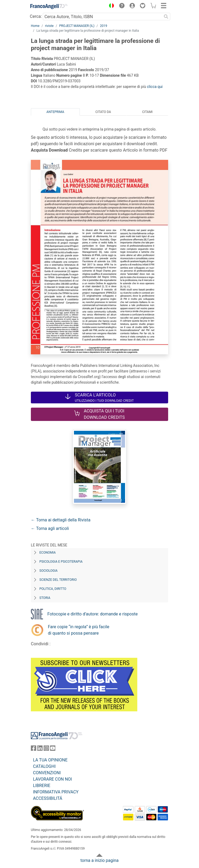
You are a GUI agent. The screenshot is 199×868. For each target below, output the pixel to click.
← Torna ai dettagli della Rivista (61, 520)
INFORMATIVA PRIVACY (56, 792)
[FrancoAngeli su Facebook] (34, 749)
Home (35, 26)
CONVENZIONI (47, 773)
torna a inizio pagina (99, 860)
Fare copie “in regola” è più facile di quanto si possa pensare (79, 630)
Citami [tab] (147, 112)
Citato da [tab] (103, 112)
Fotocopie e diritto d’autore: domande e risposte (92, 614)
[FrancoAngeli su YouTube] (53, 749)
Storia (45, 598)
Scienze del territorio (58, 580)
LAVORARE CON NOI (52, 779)
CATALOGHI (44, 766)
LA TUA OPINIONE (50, 760)
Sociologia (48, 571)
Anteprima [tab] (55, 112)
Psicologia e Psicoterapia (61, 562)
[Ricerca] (166, 17)
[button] (110, 6)
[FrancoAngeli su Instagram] (46, 749)
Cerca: (36, 16)
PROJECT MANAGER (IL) (77, 26)
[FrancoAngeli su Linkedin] (40, 749)
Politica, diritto (53, 589)
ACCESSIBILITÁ (48, 798)
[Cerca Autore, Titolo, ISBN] (102, 17)
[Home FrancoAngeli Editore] (49, 6)
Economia (47, 553)
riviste (49, 26)
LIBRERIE (42, 786)
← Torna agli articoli (50, 528)
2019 (104, 26)
